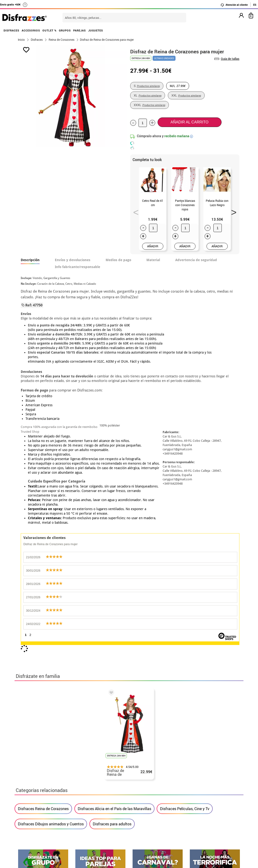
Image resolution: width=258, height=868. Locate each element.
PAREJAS (80, 30)
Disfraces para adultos (112, 604)
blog (232, 742)
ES (255, 5)
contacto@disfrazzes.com (198, 807)
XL (148, 95)
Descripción (30, 260)
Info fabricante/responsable (77, 267)
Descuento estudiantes (40, 795)
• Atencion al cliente (35, 818)
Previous (134, 211)
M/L (178, 86)
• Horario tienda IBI (35, 789)
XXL (186, 95)
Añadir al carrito (189, 122)
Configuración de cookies (42, 830)
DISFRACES (11, 30)
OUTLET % (49, 30)
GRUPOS (65, 30)
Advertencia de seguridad (196, 260)
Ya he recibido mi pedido (196, 801)
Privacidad (53, 812)
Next (232, 211)
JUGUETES (96, 30)
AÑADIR (153, 246)
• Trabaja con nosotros (38, 835)
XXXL (150, 105)
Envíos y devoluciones (73, 260)
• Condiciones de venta (38, 807)
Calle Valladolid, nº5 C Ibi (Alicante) (195, 830)
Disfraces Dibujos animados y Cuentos (51, 604)
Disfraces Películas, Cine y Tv (185, 588)
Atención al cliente (234, 5)
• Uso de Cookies (32, 824)
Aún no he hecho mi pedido (198, 789)
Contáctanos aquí (110, 795)
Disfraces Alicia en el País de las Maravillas (114, 588)
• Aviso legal (29, 812)
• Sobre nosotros (32, 801)
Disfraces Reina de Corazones (43, 588)
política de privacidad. (146, 691)
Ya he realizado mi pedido (198, 795)
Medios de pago (118, 260)
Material (153, 260)
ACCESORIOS (31, 30)
